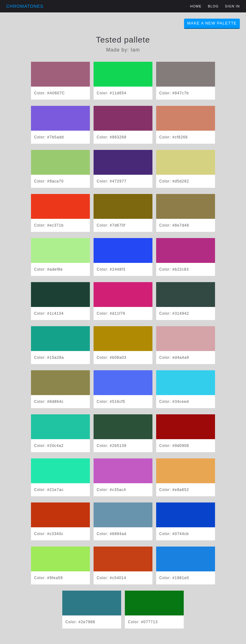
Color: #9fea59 (48, 578)
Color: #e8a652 (174, 490)
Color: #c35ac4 (111, 490)
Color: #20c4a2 (49, 446)
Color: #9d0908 (174, 446)
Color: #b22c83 (174, 269)
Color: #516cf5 (111, 402)
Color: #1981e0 (174, 578)
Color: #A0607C (49, 93)
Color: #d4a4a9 (174, 358)
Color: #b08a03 (112, 358)
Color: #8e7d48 (174, 225)
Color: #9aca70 (49, 181)
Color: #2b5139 (112, 446)
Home (196, 6)
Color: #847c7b (174, 93)
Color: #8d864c (49, 402)
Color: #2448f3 (111, 269)
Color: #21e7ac (49, 490)
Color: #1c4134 (49, 313)
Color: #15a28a (49, 358)
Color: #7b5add (49, 137)
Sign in (232, 6)
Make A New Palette (212, 23)
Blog (213, 6)
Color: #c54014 (111, 578)
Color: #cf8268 (174, 137)
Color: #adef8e (48, 269)
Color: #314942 (174, 313)
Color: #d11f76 (111, 313)
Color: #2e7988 (80, 622)
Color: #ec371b (49, 225)
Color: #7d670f (111, 225)
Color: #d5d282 (174, 181)
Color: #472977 (112, 181)
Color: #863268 (112, 137)
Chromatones (25, 6)
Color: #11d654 (112, 93)
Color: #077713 (143, 622)
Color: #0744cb (174, 534)
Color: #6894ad (112, 534)
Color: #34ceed (174, 402)
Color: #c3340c (49, 534)
